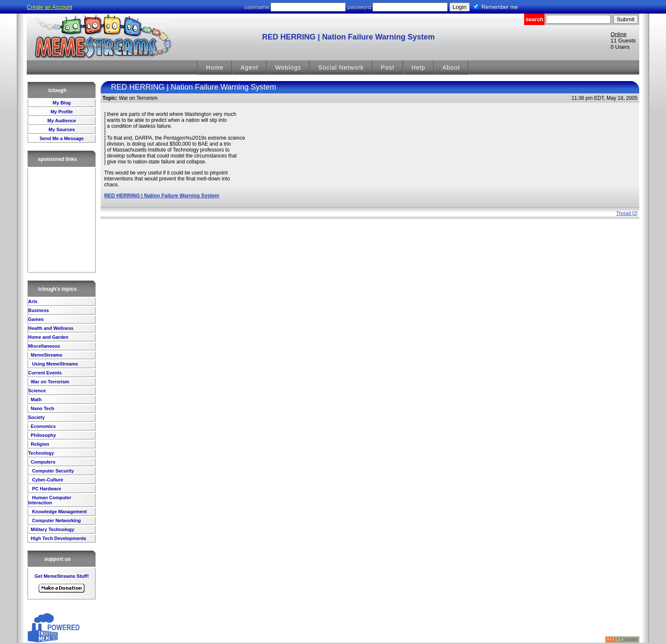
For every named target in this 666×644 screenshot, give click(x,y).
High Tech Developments (58, 538)
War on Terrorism (49, 382)
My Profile (62, 112)
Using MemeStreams (54, 364)
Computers (42, 462)
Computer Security (52, 471)
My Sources (62, 129)
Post (388, 67)
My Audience (61, 121)
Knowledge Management (59, 512)
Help (419, 67)
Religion (39, 444)
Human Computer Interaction (49, 500)
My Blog (62, 103)
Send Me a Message (62, 138)
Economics (42, 426)
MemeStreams (46, 355)
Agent (249, 67)
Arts (33, 301)
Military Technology (52, 529)
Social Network (341, 67)
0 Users (620, 47)
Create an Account (49, 7)
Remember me (499, 7)
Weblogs (288, 67)
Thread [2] (627, 213)
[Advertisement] (62, 220)
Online (619, 34)
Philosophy (42, 435)
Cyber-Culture (47, 480)
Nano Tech (42, 408)
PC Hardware (46, 489)
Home (215, 67)
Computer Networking (56, 520)
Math (35, 399)
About (451, 67)
